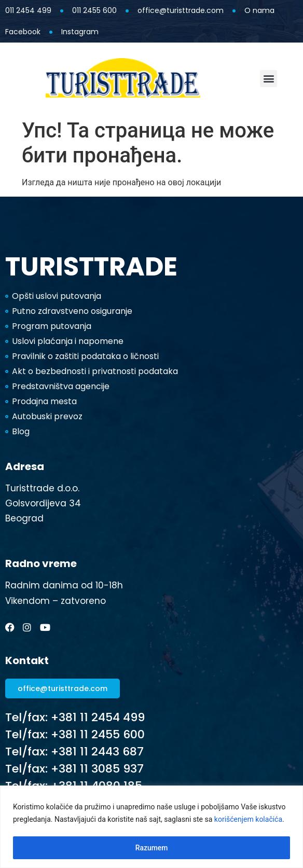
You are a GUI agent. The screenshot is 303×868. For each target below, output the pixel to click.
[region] (151, 827)
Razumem (151, 848)
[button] (268, 79)
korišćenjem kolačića (248, 820)
